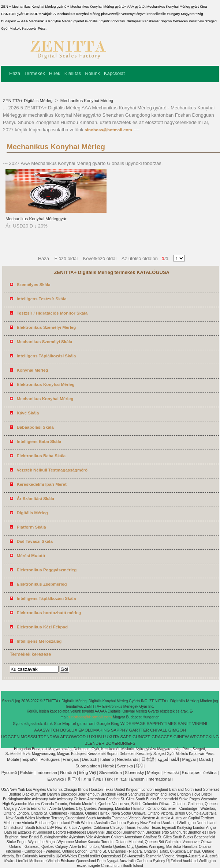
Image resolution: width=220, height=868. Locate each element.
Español (30, 759)
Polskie (27, 773)
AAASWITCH (46, 730)
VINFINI (200, 724)
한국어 (74, 779)
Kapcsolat (114, 73)
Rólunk (92, 73)
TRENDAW (49, 737)
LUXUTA (111, 737)
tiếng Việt (88, 773)
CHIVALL (159, 730)
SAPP (126, 737)
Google (103, 724)
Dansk (205, 759)
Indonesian (47, 773)
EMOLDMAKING (94, 730)
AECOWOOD (73, 737)
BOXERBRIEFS (120, 743)
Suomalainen (88, 766)
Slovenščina (111, 773)
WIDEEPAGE (133, 724)
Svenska (125, 766)
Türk (109, 779)
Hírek (55, 73)
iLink (49, 724)
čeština (210, 773)
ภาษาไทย (92, 779)
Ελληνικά (56, 779)
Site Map (62, 724)
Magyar (189, 759)
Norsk (108, 766)
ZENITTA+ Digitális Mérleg (28, 101)
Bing (115, 724)
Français (71, 759)
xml (92, 724)
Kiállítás (73, 73)
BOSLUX (69, 730)
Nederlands (128, 759)
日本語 (148, 759)
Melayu (154, 773)
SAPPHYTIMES (162, 724)
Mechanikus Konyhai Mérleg (86, 101)
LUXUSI (94, 737)
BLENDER (94, 743)
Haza (15, 73)
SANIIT (184, 724)
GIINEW (181, 737)
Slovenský (134, 773)
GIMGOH (177, 730)
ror (85, 724)
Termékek (34, 73)
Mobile (13, 759)
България (191, 773)
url (74, 724)
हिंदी (139, 766)
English (138, 779)
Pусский (9, 773)
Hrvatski (171, 773)
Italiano (107, 759)
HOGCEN (10, 737)
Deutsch (90, 759)
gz (79, 724)
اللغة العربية (168, 759)
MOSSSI (29, 737)
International (159, 779)
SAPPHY (120, 730)
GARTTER (139, 730)
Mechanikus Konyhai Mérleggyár (36, 219)
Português (50, 759)
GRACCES (162, 737)
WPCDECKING (204, 737)
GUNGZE (141, 737)
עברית (122, 779)
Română (68, 773)
